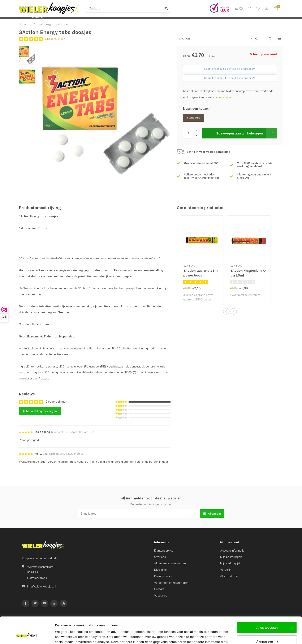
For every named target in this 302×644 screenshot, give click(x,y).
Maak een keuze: (197, 109)
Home (23, 24)
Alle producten (230, 576)
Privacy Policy (163, 576)
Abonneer (212, 514)
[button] (226, 311)
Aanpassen (267, 618)
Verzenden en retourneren (171, 583)
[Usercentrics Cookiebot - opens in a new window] (27, 636)
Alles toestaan (267, 605)
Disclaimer (161, 570)
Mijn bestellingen (231, 557)
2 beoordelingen (55, 39)
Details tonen (65, 636)
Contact (159, 589)
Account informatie (232, 550)
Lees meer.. (225, 97)
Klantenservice (164, 550)
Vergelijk (226, 570)
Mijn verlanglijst (230, 563)
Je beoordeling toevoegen (40, 411)
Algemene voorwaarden (170, 563)
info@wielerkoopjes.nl (42, 586)
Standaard (194, 118)
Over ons (160, 557)
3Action (184, 39)
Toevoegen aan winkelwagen (247, 133)
